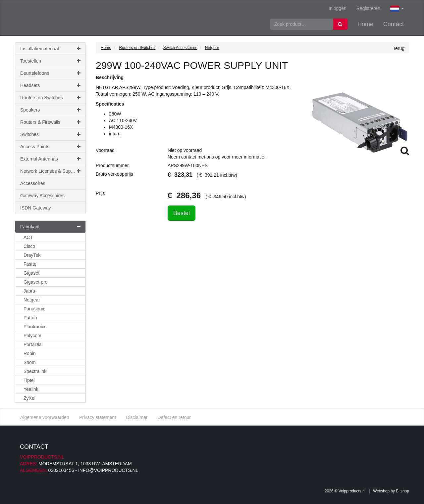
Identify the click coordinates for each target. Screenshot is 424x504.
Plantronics (35, 327)
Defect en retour (174, 417)
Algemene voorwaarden (45, 417)
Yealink (31, 389)
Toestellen (50, 61)
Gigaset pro (35, 282)
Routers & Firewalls (50, 122)
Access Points (50, 147)
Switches (50, 134)
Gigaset (31, 273)
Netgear (32, 300)
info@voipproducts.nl (108, 470)
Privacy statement (98, 417)
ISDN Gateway (36, 208)
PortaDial (33, 344)
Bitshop (402, 491)
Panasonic (34, 309)
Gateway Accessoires (42, 196)
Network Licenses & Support (50, 171)
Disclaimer (137, 417)
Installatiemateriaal (50, 49)
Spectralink (35, 371)
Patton (30, 318)
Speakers (50, 110)
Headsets (50, 85)
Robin (30, 353)
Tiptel (29, 380)
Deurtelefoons (50, 73)
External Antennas (50, 159)
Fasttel (30, 264)
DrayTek (32, 255)
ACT (28, 237)
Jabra (29, 291)
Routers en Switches (50, 98)
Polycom (32, 336)
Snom (30, 362)
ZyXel (29, 398)
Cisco (29, 246)
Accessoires (33, 183)
